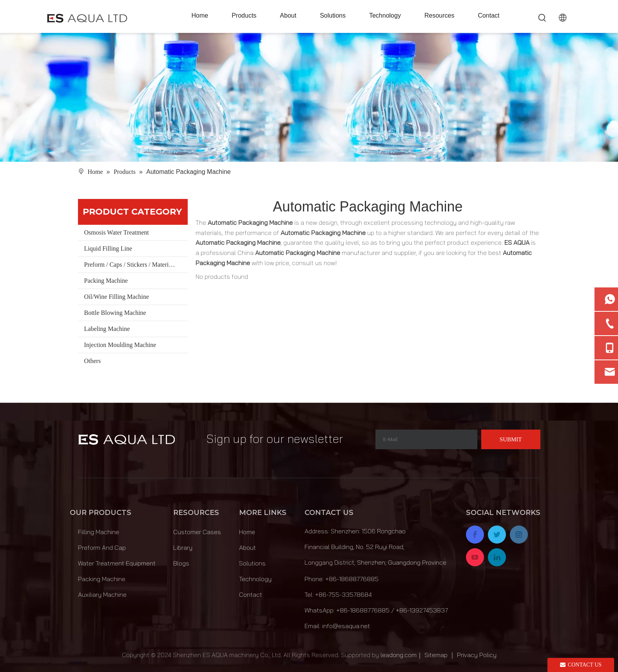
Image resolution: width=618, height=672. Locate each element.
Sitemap (436, 655)
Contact (251, 594)
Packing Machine (106, 281)
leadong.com (399, 655)
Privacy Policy (477, 655)
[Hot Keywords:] (542, 18)
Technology (255, 579)
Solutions (252, 563)
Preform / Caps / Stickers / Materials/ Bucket (136, 265)
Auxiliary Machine (102, 594)
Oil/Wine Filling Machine (117, 297)
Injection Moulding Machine (120, 345)
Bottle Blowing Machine (115, 313)
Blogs (181, 563)
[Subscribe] (511, 439)
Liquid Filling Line (108, 248)
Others (93, 361)
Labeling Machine (107, 329)
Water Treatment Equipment (117, 563)
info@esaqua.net (346, 626)
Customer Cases (197, 532)
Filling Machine (99, 532)
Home (247, 532)
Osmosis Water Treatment (117, 232)
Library (183, 547)
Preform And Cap (102, 547)
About (247, 547)
